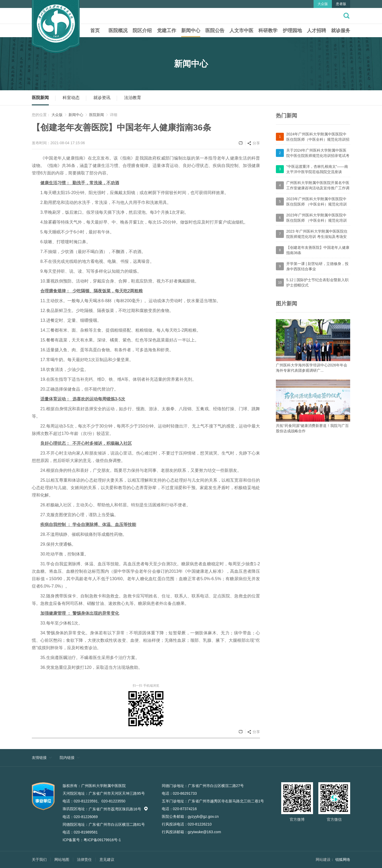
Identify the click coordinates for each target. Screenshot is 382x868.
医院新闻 (40, 98)
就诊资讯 (102, 98)
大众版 (323, 4)
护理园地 (292, 31)
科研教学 (268, 31)
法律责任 (84, 860)
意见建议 (107, 860)
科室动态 (71, 98)
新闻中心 (191, 31)
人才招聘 (316, 31)
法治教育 (133, 98)
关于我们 (39, 860)
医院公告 (215, 31)
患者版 (341, 4)
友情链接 (39, 758)
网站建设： (325, 860)
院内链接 (67, 758)
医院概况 (118, 31)
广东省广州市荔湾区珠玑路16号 (118, 809)
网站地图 (62, 860)
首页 (95, 31)
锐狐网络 (343, 860)
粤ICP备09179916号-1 (102, 840)
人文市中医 (241, 31)
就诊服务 (341, 31)
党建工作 (167, 31)
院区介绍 (142, 31)
